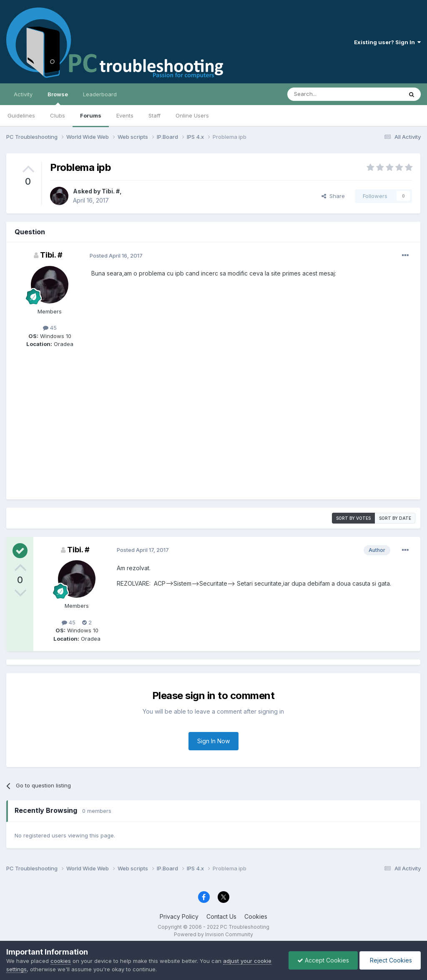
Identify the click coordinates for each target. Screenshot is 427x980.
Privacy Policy (179, 916)
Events (125, 115)
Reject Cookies (390, 960)
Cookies (256, 916)
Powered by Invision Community (213, 934)
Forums (91, 115)
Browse (58, 98)
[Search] (324, 94)
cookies (61, 961)
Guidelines (21, 115)
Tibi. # (111, 191)
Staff (154, 115)
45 (50, 328)
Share (333, 196)
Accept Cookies (323, 960)
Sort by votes (353, 518)
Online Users (192, 115)
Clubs (58, 115)
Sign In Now (213, 741)
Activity (23, 94)
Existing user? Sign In (387, 42)
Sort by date (395, 518)
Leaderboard (100, 94)
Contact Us (221, 916)
